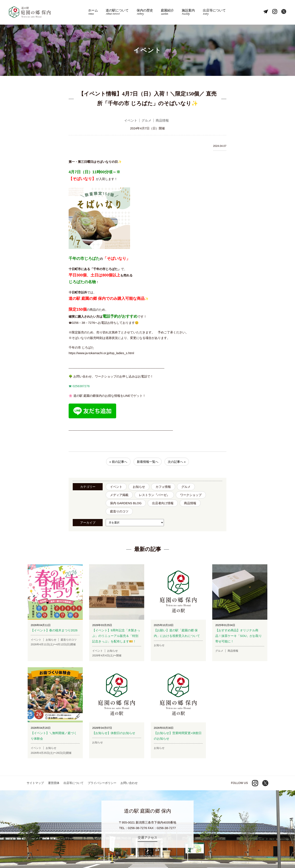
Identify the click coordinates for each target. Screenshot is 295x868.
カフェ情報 (163, 487)
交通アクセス (147, 838)
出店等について (214, 12)
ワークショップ (191, 495)
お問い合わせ (129, 783)
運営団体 (54, 783)
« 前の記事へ (118, 462)
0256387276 (81, 386)
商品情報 (190, 503)
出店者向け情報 (163, 503)
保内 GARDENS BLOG (126, 503)
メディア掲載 (119, 495)
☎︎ (70, 386)
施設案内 (188, 12)
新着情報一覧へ (148, 462)
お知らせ (139, 487)
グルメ (186, 487)
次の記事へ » (177, 462)
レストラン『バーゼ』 (154, 495)
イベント (116, 487)
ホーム (93, 12)
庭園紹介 (167, 12)
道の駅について (117, 12)
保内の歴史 (145, 12)
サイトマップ (35, 783)
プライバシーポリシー (102, 783)
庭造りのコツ (119, 511)
